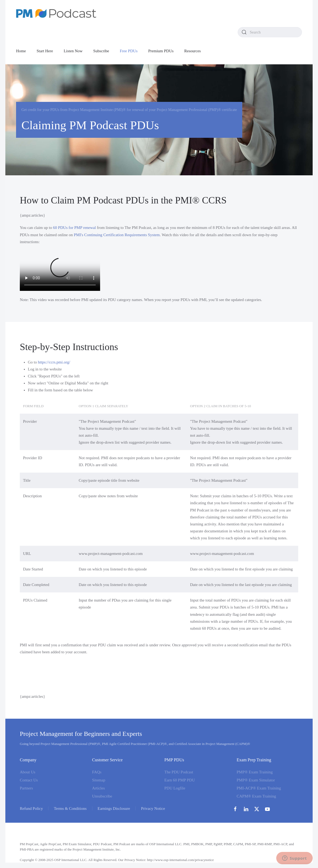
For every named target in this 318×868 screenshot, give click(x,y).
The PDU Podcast (179, 772)
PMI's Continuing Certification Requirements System (117, 235)
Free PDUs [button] (129, 51)
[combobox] (270, 32)
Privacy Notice (153, 808)
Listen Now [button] (73, 51)
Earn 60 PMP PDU (180, 780)
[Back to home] (56, 13)
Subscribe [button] (101, 51)
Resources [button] (192, 51)
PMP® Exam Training (255, 772)
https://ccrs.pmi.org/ (54, 362)
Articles (98, 788)
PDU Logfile (175, 788)
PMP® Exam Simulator (256, 780)
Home (21, 51)
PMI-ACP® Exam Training (259, 788)
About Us (28, 772)
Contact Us (29, 780)
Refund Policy (31, 808)
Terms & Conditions (70, 808)
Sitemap (99, 780)
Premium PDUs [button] (161, 51)
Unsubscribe (102, 796)
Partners (26, 788)
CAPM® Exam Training (256, 796)
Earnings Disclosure (114, 808)
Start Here (45, 51)
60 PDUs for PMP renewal (74, 228)
